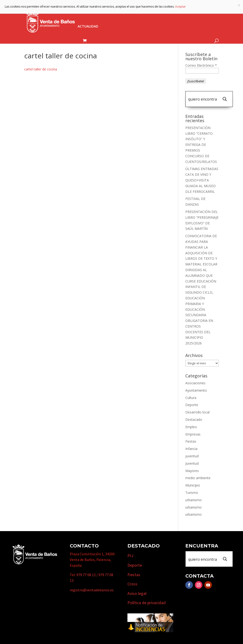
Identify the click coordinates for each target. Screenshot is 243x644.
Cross (132, 584)
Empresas (176, 13)
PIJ (130, 556)
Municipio (123, 13)
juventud (192, 456)
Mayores (192, 471)
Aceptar (180, 7)
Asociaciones (195, 383)
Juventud (192, 463)
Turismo (150, 13)
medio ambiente (198, 478)
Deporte (192, 405)
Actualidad (88, 27)
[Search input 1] (202, 99)
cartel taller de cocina (41, 69)
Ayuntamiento (91, 13)
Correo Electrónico (201, 65)
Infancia (191, 449)
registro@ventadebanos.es (92, 590)
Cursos (201, 13)
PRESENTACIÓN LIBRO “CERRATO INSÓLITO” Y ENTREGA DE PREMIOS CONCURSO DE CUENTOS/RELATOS (201, 145)
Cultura (191, 398)
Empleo (191, 427)
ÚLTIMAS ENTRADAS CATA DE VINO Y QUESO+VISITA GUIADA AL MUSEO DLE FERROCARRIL (202, 180)
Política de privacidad (147, 603)
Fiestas (191, 441)
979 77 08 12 (86, 575)
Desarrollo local (197, 412)
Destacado (194, 419)
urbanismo (194, 500)
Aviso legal (137, 593)
